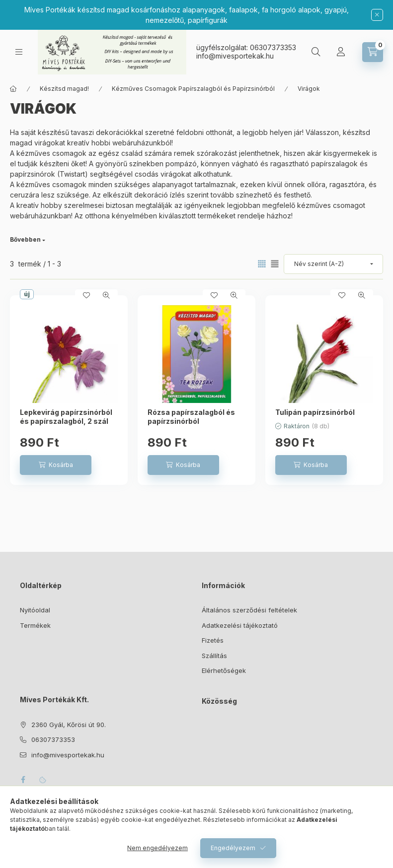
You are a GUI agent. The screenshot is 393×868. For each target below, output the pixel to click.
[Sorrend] (333, 264)
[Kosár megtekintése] (373, 52)
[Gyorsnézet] (106, 295)
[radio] (275, 264)
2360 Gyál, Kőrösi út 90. (69, 725)
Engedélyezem (233, 848)
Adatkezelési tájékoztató (240, 625)
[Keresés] (316, 52)
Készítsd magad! (64, 89)
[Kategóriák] (19, 52)
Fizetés (213, 640)
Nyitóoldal (35, 610)
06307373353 (273, 47)
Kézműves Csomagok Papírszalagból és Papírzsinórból (193, 89)
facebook (23, 780)
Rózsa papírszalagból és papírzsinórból (191, 417)
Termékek (35, 625)
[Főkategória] (13, 89)
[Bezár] (377, 15)
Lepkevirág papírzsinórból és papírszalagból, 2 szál (66, 417)
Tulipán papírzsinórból (315, 412)
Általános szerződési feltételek (249, 610)
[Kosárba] (56, 465)
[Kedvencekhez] (86, 295)
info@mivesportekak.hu (68, 755)
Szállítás (214, 656)
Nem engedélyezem (157, 848)
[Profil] (341, 52)
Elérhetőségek (224, 670)
